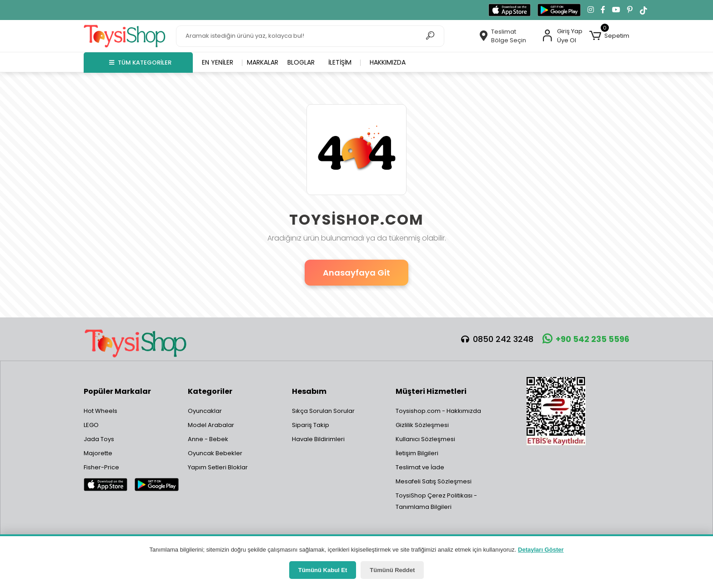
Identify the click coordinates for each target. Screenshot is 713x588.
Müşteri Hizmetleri (431, 391)
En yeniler (218, 62)
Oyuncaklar (205, 411)
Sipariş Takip (311, 425)
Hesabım (309, 391)
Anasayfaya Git (356, 273)
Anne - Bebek (208, 439)
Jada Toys (99, 439)
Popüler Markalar (117, 391)
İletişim (340, 62)
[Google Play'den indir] (559, 10)
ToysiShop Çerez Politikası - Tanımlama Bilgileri (436, 501)
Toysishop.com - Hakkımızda (438, 411)
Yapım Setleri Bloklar (218, 467)
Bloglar (301, 62)
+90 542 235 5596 (586, 339)
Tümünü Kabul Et (323, 570)
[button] (609, 36)
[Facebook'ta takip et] (603, 10)
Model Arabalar (211, 425)
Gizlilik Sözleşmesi (422, 425)
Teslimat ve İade (420, 467)
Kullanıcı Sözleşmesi (425, 439)
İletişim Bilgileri (417, 453)
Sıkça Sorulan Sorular (323, 411)
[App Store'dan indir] (510, 10)
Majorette (98, 453)
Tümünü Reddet (392, 570)
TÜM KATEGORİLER (140, 63)
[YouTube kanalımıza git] (616, 10)
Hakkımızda (388, 62)
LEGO (91, 425)
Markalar (263, 62)
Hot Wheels (100, 411)
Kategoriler (210, 391)
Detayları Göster (541, 550)
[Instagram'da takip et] (591, 10)
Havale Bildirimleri (318, 439)
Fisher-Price (101, 467)
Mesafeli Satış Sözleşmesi (434, 481)
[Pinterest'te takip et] (630, 10)
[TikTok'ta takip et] (643, 10)
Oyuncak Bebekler (215, 453)
